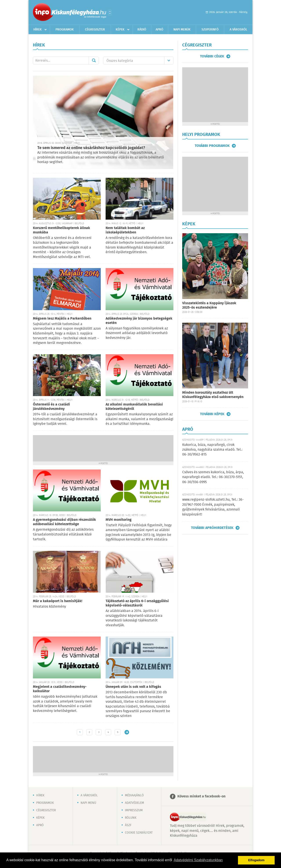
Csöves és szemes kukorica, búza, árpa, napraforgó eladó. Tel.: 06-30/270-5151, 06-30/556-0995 (213, 477)
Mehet (94, 60)
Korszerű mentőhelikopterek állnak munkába (61, 230)
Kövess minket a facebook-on (201, 796)
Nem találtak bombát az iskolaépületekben (125, 230)
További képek (212, 414)
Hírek (38, 30)
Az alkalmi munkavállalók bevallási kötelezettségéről (134, 407)
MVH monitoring (119, 520)
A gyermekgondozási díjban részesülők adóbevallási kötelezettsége (64, 522)
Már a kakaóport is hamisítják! (58, 601)
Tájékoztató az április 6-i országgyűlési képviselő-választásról (137, 603)
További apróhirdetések (212, 528)
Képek (120, 30)
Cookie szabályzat (139, 833)
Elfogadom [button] (256, 860)
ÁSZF (128, 825)
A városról (238, 30)
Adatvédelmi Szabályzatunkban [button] (198, 860)
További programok (212, 146)
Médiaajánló (134, 795)
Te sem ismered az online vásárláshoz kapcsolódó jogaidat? (91, 148)
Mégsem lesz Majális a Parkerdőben (62, 319)
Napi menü (88, 803)
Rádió (142, 30)
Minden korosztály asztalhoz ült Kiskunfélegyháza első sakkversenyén (213, 395)
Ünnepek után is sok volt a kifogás (133, 687)
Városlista (110, 12)
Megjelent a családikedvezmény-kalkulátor (60, 689)
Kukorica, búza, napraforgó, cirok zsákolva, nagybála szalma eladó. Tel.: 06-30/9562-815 (212, 450)
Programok (65, 30)
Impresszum (134, 810)
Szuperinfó (210, 30)
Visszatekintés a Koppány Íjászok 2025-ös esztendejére (209, 305)
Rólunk (131, 818)
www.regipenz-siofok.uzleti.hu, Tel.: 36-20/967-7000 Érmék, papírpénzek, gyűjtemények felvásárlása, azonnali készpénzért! (213, 507)
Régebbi (127, 732)
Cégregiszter (95, 30)
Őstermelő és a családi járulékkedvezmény (51, 407)
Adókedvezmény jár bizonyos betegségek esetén (139, 321)
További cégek (212, 56)
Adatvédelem (134, 803)
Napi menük (182, 30)
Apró (159, 30)
